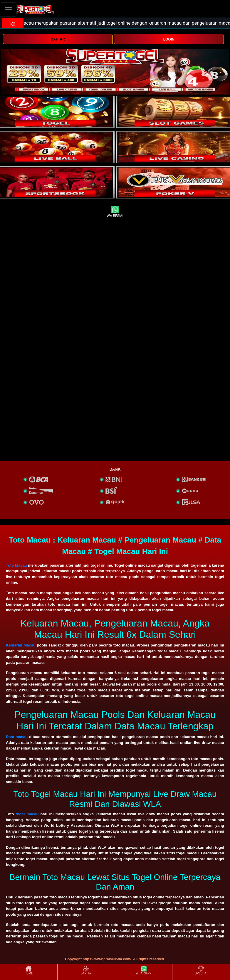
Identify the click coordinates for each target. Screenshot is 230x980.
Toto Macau (16, 565)
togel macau (27, 814)
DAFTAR (58, 39)
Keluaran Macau (21, 645)
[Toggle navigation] (8, 10)
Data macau (17, 737)
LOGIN (169, 39)
